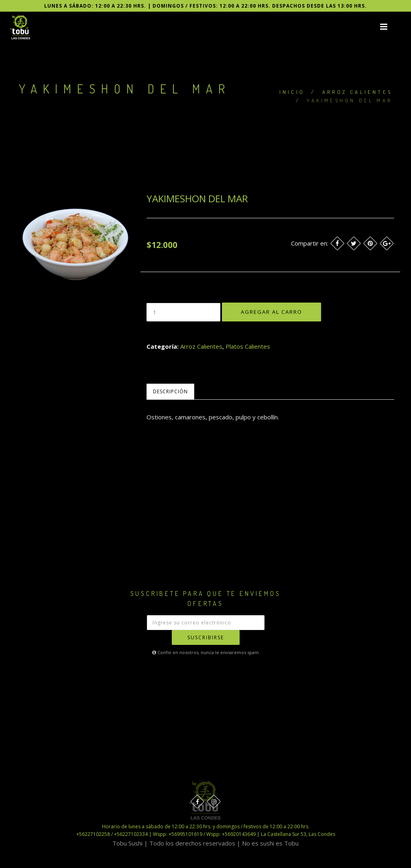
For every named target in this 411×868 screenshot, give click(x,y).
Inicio (292, 92)
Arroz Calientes (357, 92)
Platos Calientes (248, 346)
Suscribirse (206, 637)
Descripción (170, 391)
